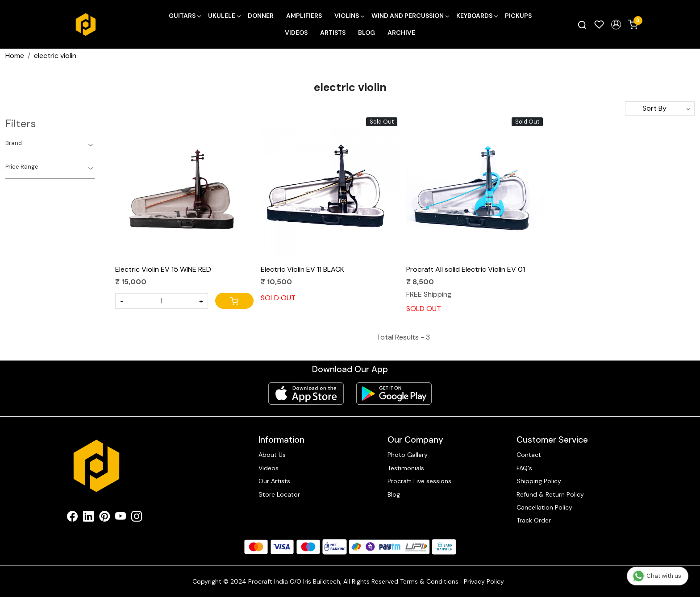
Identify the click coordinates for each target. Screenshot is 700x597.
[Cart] (234, 301)
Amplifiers (304, 16)
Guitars (185, 16)
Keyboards (477, 16)
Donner (261, 16)
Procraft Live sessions (419, 481)
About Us (272, 455)
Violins (349, 16)
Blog (367, 33)
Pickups (518, 16)
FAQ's (524, 468)
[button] (616, 25)
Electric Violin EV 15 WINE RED (163, 269)
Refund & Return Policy (550, 494)
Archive (401, 33)
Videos (296, 33)
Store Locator (279, 494)
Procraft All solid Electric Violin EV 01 (466, 269)
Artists (333, 33)
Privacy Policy (484, 581)
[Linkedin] (88, 518)
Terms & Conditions (429, 581)
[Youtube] (121, 518)
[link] (582, 25)
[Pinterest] (104, 518)
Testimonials (406, 468)
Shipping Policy (539, 481)
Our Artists (274, 481)
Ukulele (224, 16)
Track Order (534, 520)
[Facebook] (72, 518)
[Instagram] (137, 518)
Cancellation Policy (544, 507)
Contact (529, 455)
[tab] (50, 143)
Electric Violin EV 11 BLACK (302, 269)
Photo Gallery (408, 455)
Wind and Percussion (410, 16)
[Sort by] (660, 108)
